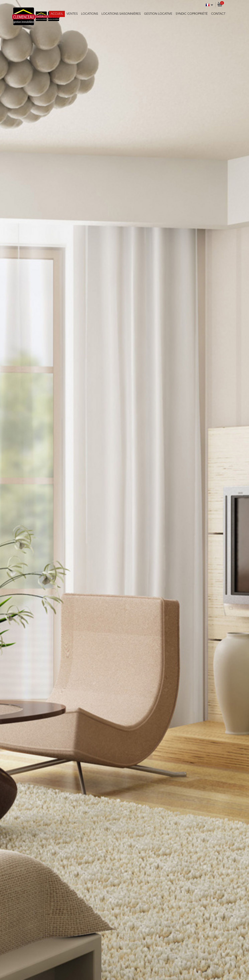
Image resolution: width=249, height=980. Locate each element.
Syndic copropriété (192, 14)
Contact (218, 14)
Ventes (72, 14)
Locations (90, 14)
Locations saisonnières (121, 14)
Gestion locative (158, 14)
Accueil (57, 14)
